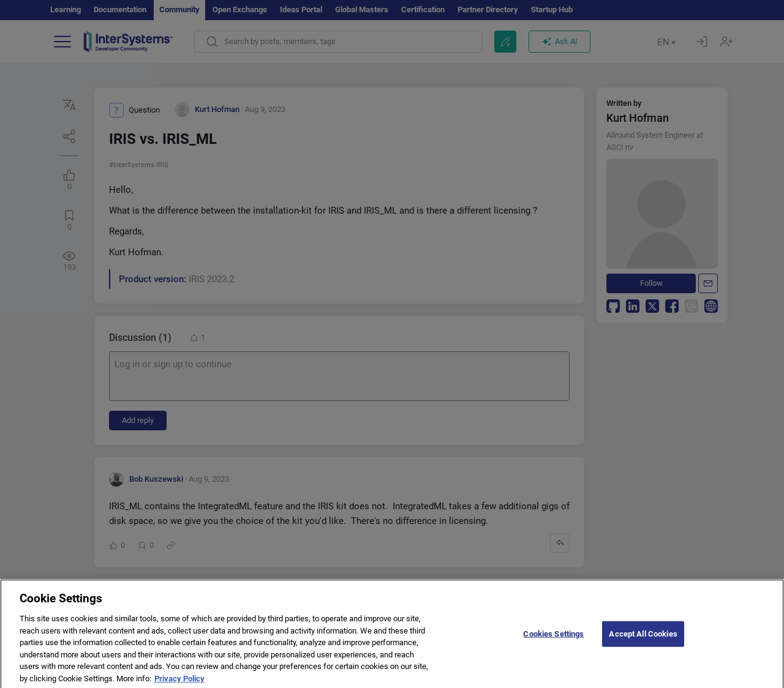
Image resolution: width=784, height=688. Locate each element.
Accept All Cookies (643, 642)
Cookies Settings (553, 642)
